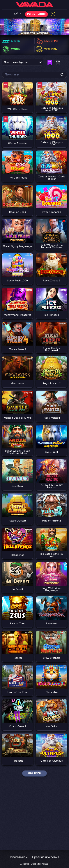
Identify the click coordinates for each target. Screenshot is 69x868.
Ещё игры (34, 773)
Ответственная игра (34, 864)
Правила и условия (46, 857)
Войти (17, 14)
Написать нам (18, 857)
